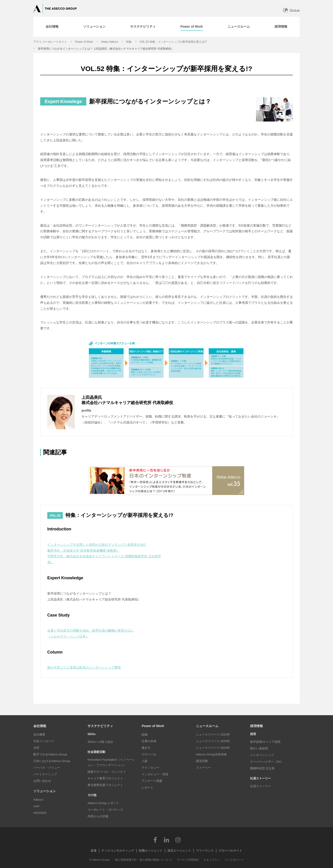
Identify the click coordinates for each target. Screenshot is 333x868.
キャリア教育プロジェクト (105, 778)
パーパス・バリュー (47, 768)
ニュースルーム (207, 726)
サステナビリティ (100, 726)
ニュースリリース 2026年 (213, 734)
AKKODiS (40, 813)
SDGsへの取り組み (100, 742)
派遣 (94, 851)
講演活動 (202, 761)
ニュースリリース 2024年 (213, 748)
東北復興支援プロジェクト (105, 785)
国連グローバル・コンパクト (107, 772)
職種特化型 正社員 (262, 768)
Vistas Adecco (110, 42)
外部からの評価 (98, 816)
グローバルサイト (230, 851)
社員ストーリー (260, 786)
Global (295, 10)
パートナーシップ (45, 774)
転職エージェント (151, 851)
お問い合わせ (42, 781)
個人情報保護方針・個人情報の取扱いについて (144, 860)
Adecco (38, 800)
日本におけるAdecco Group (52, 761)
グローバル (149, 754)
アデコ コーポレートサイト (50, 42)
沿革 (36, 748)
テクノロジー (151, 768)
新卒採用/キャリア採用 (265, 742)
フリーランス (205, 851)
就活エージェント (179, 851)
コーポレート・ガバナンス (105, 810)
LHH (36, 806)
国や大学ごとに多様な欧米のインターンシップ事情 (84, 667)
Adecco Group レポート (103, 803)
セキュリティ (212, 860)
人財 (145, 761)
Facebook (155, 840)
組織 (145, 734)
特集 (129, 42)
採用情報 (256, 726)
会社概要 (39, 734)
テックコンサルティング (118, 851)
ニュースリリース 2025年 (213, 741)
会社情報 (40, 726)
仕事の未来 (149, 741)
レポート (148, 787)
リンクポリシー (234, 860)
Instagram (178, 840)
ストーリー (203, 768)
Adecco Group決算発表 (211, 754)
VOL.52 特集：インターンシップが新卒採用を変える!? (173, 42)
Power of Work (84, 42)
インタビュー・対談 (155, 774)
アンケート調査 (152, 781)
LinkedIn (166, 840)
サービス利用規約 (188, 860)
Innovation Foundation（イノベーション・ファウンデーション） (111, 762)
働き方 (146, 748)
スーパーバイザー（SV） (267, 762)
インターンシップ (262, 755)
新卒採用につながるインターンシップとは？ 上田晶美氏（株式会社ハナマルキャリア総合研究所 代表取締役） (106, 48)
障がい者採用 (259, 748)
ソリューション (45, 791)
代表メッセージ (44, 741)
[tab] (52, 27)
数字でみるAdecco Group (50, 754)
